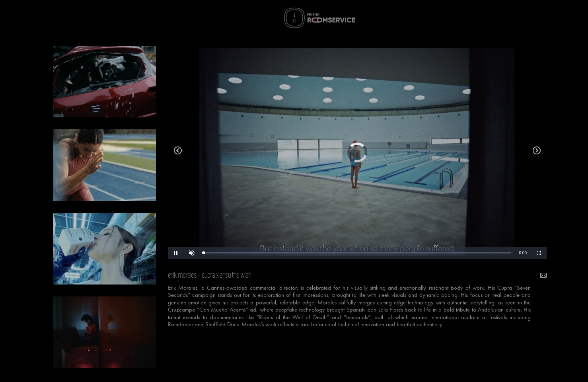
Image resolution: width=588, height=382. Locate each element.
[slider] (357, 253)
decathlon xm (537, 152)
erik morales (183, 275)
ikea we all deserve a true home (178, 152)
